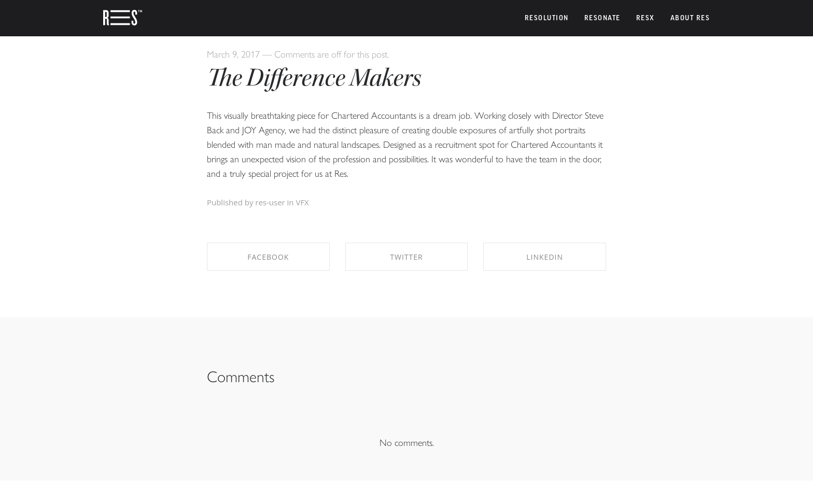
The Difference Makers (314, 78)
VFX (302, 202)
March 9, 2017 (233, 54)
